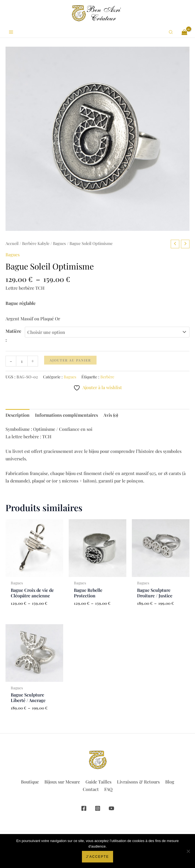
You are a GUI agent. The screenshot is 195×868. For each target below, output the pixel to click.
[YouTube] (111, 808)
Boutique (30, 782)
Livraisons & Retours (138, 782)
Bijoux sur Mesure (62, 782)
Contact (91, 789)
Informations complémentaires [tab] (66, 415)
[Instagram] (98, 808)
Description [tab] (18, 415)
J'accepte (97, 857)
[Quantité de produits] (22, 361)
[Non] (188, 851)
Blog (170, 782)
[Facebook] (84, 808)
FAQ (108, 789)
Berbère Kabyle (36, 243)
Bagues (59, 243)
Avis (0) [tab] (111, 415)
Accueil (12, 243)
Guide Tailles (98, 782)
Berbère (107, 377)
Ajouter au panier (70, 360)
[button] (171, 32)
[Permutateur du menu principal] (11, 32)
